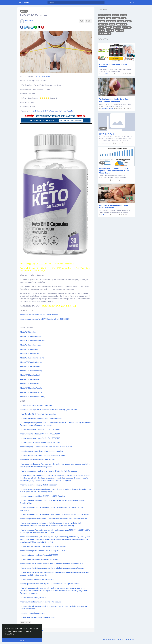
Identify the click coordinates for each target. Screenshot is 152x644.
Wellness (120, 30)
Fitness (116, 18)
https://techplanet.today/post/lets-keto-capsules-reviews (41, 418)
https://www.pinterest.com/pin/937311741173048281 (40, 430)
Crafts (116, 15)
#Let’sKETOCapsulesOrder (30, 379)
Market (132, 639)
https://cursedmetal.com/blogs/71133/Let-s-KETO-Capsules (42, 496)
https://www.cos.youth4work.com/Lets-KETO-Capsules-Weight (43, 547)
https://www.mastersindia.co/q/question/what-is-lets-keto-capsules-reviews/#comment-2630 (55, 568)
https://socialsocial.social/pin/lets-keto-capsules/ (38, 460)
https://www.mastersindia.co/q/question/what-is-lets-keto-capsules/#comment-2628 (52, 564)
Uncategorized (105, 33)
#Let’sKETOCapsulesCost (30, 354)
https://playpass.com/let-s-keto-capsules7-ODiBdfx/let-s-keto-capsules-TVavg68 (50, 584)
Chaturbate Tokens (106, 143)
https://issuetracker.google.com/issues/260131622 (39, 555)
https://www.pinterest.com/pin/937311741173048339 (40, 434)
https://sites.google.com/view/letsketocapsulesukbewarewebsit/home (46, 447)
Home (128, 21)
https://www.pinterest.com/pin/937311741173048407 (40, 438)
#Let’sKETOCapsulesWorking (31, 371)
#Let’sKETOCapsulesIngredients (32, 358)
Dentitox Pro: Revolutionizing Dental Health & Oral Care (114, 207)
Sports (102, 30)
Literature (103, 24)
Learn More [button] (10, 634)
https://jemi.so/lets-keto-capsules (33, 613)
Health (24, 11)
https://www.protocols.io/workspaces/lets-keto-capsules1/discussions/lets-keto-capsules (54, 519)
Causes (107, 15)
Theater (110, 30)
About (105, 639)
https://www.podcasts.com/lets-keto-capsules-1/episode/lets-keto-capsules (49, 471)
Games (101, 21)
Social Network (24, 3)
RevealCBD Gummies (107, 74)
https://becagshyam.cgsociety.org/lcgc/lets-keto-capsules (41, 451)
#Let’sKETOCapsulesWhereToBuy (32, 397)
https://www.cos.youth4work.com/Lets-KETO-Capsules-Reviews (44, 551)
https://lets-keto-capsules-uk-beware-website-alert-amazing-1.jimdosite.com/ (49, 410)
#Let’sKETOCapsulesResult (30, 375)
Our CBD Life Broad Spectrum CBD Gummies (113, 66)
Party (109, 27)
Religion (117, 27)
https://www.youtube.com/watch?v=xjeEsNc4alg (38, 617)
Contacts (120, 639)
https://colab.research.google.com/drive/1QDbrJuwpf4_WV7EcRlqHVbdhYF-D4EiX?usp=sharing (55, 514)
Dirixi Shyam (29, 20)
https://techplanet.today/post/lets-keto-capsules (38, 414)
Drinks (101, 18)
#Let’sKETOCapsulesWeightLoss (32, 341)
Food (123, 18)
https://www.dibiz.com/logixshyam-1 (33, 598)
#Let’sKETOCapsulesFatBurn (31, 345)
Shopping (127, 27)
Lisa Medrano (105, 215)
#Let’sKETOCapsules (28, 332)
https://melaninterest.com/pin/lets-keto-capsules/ (38, 485)
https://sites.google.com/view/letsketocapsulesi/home (40, 443)
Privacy (115, 639)
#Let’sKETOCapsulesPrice (30, 384)
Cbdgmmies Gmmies (107, 109)
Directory (127, 639)
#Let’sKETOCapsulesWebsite (31, 388)
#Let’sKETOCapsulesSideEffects (32, 392)
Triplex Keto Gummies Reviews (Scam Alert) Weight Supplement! (114, 100)
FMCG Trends (105, 180)
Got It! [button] (22, 640)
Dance (123, 15)
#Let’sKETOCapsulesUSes (30, 366)
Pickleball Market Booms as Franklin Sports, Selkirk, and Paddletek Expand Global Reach (114, 171)
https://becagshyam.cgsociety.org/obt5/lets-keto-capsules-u (42, 456)
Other (101, 27)
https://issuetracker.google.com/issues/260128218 (39, 559)
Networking (122, 24)
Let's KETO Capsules (42, 76)
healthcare (26, 623)
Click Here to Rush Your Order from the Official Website (53, 111)
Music (112, 24)
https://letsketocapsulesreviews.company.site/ (37, 579)
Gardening (111, 21)
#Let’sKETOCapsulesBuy (29, 349)
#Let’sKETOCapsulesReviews (31, 336)
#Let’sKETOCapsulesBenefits (31, 362)
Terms (110, 639)
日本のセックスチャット (109, 134)
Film (109, 18)
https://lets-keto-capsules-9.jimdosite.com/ (36, 405)
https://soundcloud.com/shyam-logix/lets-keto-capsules (41, 602)
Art (100, 15)
